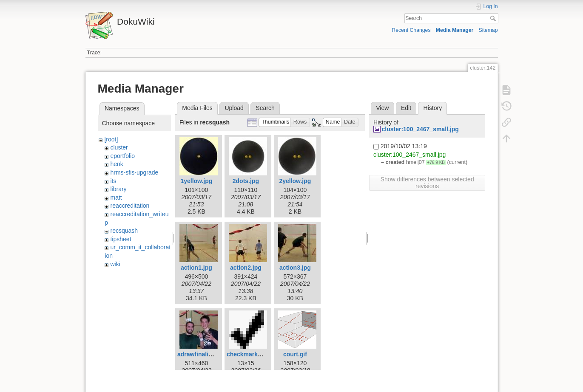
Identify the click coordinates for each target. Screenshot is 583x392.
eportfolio (122, 156)
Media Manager (455, 30)
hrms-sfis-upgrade (134, 172)
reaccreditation (130, 206)
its (113, 181)
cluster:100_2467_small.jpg (420, 129)
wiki (115, 264)
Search (494, 18)
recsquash (124, 231)
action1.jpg (196, 268)
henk (117, 164)
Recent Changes (411, 30)
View (382, 108)
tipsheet (121, 239)
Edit (406, 108)
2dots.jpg (246, 181)
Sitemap (488, 30)
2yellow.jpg (295, 181)
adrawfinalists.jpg (202, 354)
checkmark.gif (247, 354)
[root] (111, 139)
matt (116, 197)
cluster (119, 147)
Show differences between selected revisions (427, 183)
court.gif (295, 354)
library (118, 189)
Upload (234, 108)
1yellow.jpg (196, 181)
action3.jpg (295, 268)
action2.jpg (246, 268)
